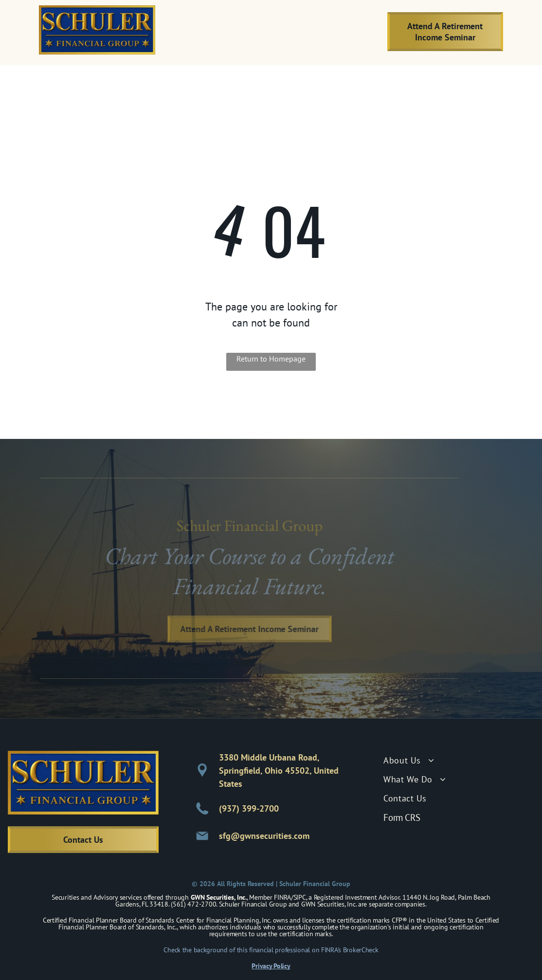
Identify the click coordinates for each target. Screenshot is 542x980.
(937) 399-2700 (249, 808)
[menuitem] (240, 32)
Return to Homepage (271, 359)
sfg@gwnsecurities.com (264, 836)
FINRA (282, 897)
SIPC (300, 897)
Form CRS (402, 817)
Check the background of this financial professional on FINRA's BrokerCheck (271, 950)
